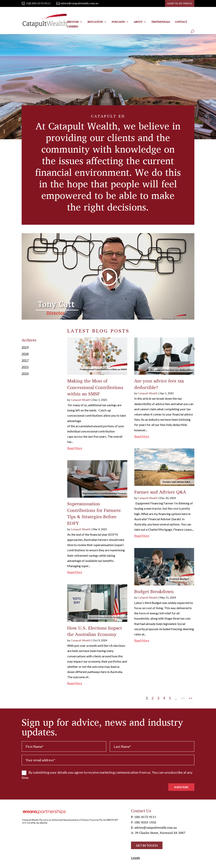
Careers (72, 27)
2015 (25, 367)
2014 (25, 373)
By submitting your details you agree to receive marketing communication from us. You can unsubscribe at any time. (107, 775)
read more (75, 448)
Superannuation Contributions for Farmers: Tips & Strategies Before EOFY (94, 513)
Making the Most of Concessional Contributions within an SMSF (95, 387)
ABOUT (138, 22)
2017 (25, 360)
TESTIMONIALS (161, 22)
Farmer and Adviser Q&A (160, 492)
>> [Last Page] (190, 698)
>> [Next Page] (183, 698)
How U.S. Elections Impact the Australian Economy (95, 631)
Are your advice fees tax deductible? (159, 384)
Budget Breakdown (154, 591)
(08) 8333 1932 (145, 822)
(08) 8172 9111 (145, 817)
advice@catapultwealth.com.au (156, 827)
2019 (25, 347)
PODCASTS (118, 22)
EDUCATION (95, 22)
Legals (136, 858)
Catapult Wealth (81, 400)
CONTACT (181, 22)
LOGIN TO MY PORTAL (180, 3)
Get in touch (147, 845)
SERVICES (73, 22)
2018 (25, 354)
